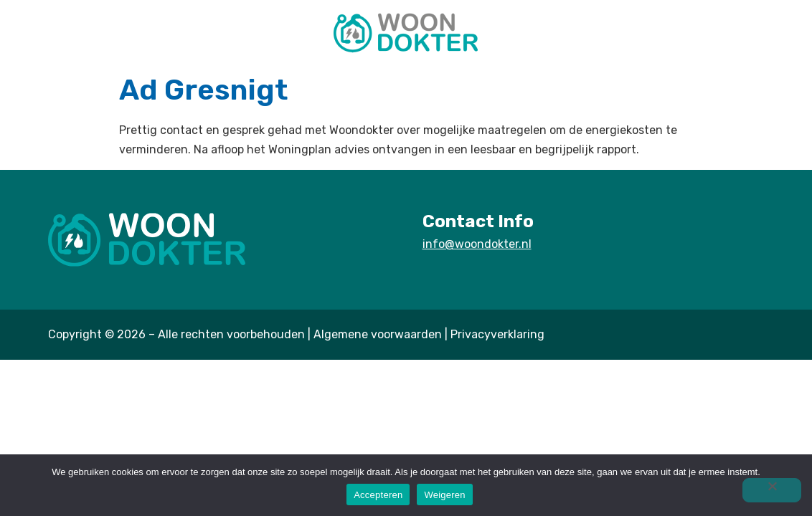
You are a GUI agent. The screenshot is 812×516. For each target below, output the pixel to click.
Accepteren (378, 495)
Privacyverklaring (497, 334)
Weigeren (444, 495)
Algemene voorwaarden (378, 334)
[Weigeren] (772, 490)
